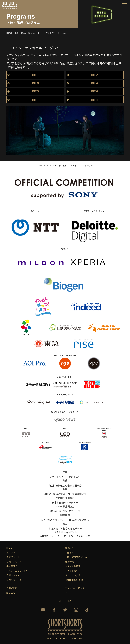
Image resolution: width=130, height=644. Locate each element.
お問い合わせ (13, 588)
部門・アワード (14, 562)
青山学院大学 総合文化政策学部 (65, 529)
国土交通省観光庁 (77, 494)
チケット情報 (72, 571)
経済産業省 (59, 494)
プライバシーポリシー (76, 588)
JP (60, 601)
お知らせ (69, 553)
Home (9, 548)
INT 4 (95, 83)
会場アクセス (13, 576)
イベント (11, 553)
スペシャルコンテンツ (17, 571)
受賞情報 (69, 562)
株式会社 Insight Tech (65, 532)
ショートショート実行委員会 (65, 477)
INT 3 (35, 83)
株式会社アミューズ (70, 511)
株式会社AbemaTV (79, 520)
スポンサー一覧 (14, 580)
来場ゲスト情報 (73, 566)
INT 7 (35, 100)
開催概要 (69, 548)
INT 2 (95, 75)
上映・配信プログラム (76, 557)
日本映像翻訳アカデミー (65, 503)
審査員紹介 (12, 566)
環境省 (47, 494)
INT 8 (95, 100)
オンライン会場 (73, 576)
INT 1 (35, 75)
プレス (68, 593)
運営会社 (11, 593)
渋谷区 (53, 511)
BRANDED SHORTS (74, 580)
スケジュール (13, 557)
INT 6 (95, 91)
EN (70, 601)
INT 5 (35, 91)
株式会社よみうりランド (54, 520)
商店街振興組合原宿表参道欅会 (65, 486)
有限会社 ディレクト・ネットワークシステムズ (65, 536)
